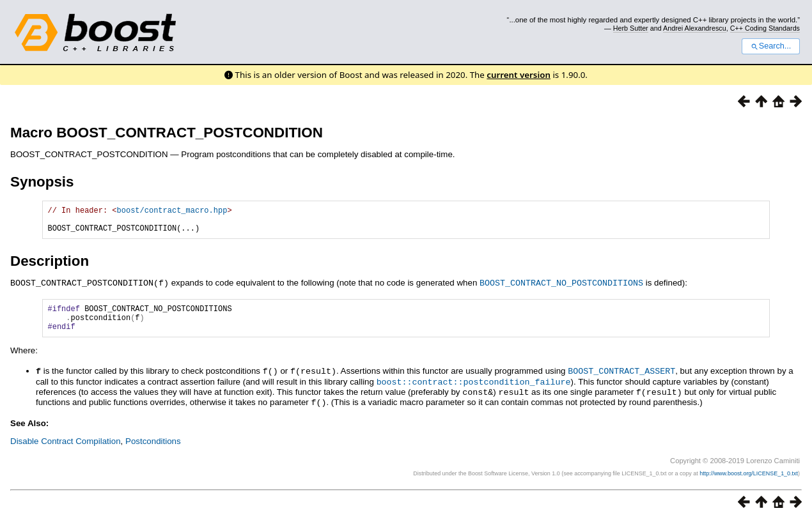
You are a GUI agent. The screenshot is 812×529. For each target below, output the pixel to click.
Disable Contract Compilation (66, 449)
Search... (771, 46)
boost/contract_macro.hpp (172, 212)
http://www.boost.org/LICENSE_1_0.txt (749, 482)
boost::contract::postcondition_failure (474, 392)
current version (519, 75)
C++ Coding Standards (765, 28)
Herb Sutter (631, 28)
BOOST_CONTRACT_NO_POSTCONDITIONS (561, 288)
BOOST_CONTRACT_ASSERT (621, 381)
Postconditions (153, 449)
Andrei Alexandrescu (695, 28)
